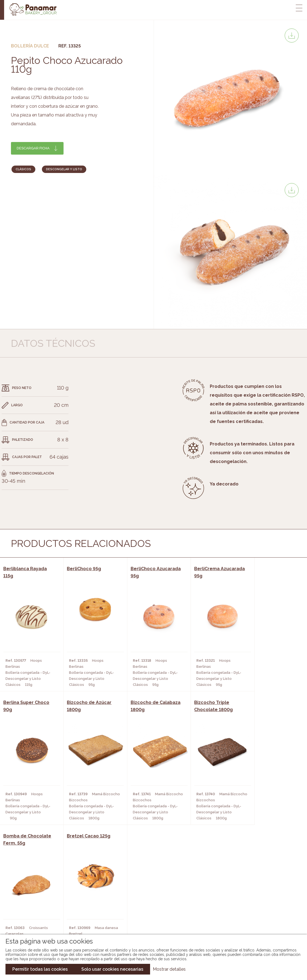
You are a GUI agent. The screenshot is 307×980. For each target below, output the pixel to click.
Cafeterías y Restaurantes (90, 889)
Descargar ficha (33, 148)
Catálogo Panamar (151, 897)
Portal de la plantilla (257, 902)
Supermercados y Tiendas (89, 906)
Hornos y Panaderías (84, 897)
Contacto (31, 906)
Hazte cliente (35, 914)
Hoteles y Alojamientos (87, 914)
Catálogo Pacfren (150, 922)
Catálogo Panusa (149, 914)
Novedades (142, 889)
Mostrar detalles (169, 969)
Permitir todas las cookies (40, 969)
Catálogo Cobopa (150, 906)
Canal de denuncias (257, 919)
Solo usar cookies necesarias (112, 969)
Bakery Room (34, 897)
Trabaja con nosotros (257, 885)
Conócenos (32, 889)
